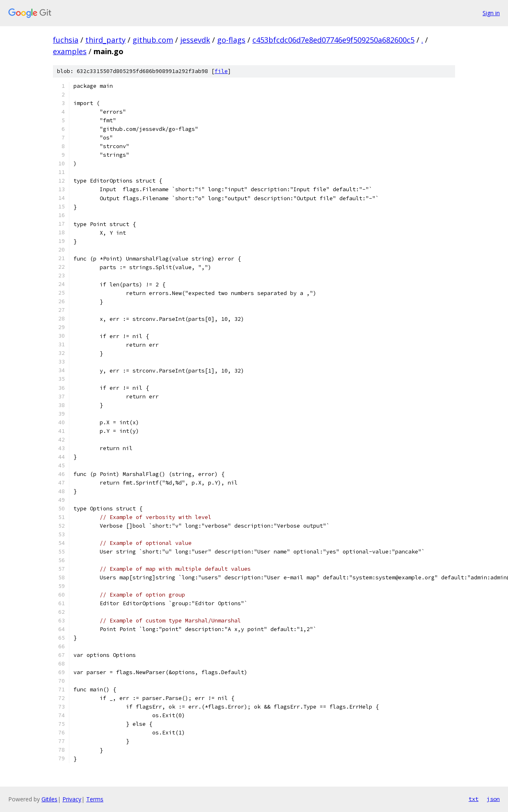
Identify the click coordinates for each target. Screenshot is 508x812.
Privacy (72, 799)
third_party (105, 40)
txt (474, 799)
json (493, 799)
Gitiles (49, 799)
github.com (153, 40)
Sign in (491, 13)
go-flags (231, 40)
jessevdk (195, 40)
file (221, 71)
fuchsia (66, 40)
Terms (95, 799)
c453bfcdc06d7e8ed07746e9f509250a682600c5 (333, 40)
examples (70, 51)
